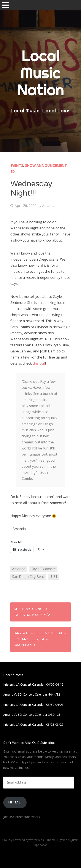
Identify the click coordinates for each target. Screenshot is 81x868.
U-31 (53, 577)
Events (17, 165)
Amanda (49, 206)
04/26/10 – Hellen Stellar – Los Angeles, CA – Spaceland (40, 639)
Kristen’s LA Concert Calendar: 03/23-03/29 (33, 724)
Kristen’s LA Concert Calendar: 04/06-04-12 (33, 684)
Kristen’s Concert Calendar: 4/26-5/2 (32, 612)
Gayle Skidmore (43, 569)
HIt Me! (15, 802)
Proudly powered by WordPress (23, 840)
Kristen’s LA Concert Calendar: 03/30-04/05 (33, 705)
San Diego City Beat (28, 577)
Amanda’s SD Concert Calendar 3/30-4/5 (32, 715)
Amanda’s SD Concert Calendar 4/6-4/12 (32, 694)
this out (39, 363)
